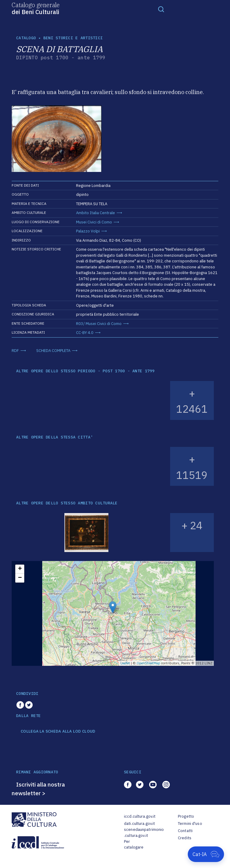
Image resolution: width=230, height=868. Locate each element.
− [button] (20, 578)
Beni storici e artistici (73, 38)
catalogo (26, 38)
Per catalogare (134, 844)
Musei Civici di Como (94, 222)
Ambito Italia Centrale (96, 213)
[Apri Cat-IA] (206, 854)
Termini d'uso (190, 824)
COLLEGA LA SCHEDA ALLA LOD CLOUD (58, 731)
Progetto (186, 816)
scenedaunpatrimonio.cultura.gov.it (144, 833)
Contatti (185, 831)
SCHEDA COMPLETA (53, 351)
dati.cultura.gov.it (139, 824)
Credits (185, 838)
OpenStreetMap (148, 663)
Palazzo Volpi (88, 231)
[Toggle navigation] (161, 9)
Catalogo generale (36, 8)
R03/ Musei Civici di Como (99, 324)
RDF (15, 351)
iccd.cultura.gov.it (140, 816)
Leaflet (125, 663)
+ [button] (20, 569)
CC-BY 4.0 (85, 333)
